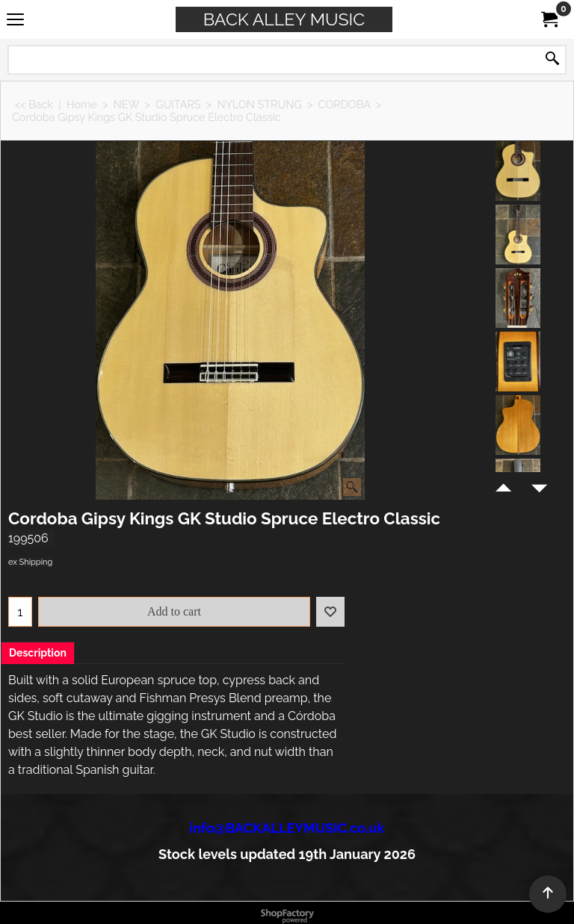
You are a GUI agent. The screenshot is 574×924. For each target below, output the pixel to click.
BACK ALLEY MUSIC (284, 19)
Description (38, 653)
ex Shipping (30, 562)
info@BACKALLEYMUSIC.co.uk (287, 828)
